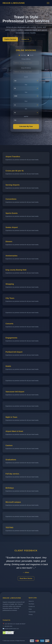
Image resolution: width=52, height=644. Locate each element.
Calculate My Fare (26, 126)
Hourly (30, 55)
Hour (26, 101)
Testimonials (32, 612)
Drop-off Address (26, 68)
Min (26, 109)
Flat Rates (31, 604)
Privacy (31, 614)
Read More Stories (26, 578)
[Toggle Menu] (48, 3)
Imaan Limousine (14, 3)
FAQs (30, 609)
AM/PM (26, 116)
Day (26, 85)
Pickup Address (26, 59)
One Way (22, 55)
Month (26, 77)
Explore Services (10, 39)
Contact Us (25, 39)
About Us (31, 601)
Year (26, 92)
